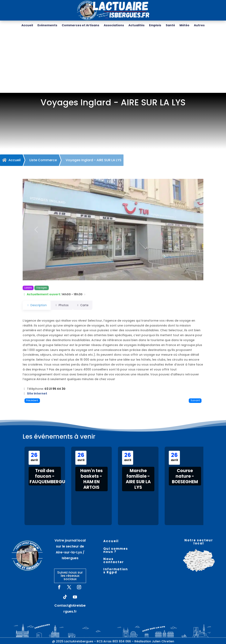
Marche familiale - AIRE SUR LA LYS (138, 479)
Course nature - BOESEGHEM (185, 476)
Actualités (136, 26)
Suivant (195, 400)
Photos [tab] (64, 305)
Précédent (32, 400)
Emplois (155, 26)
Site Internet (37, 393)
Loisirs (28, 288)
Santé (170, 26)
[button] (36, 230)
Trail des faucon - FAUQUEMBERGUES (50, 476)
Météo (184, 26)
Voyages (42, 288)
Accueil (27, 26)
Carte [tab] (88, 305)
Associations (114, 26)
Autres (199, 26)
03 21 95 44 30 (55, 389)
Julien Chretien (163, 641)
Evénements (47, 26)
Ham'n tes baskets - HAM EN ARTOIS (91, 479)
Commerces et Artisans (80, 26)
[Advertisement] (113, 62)
